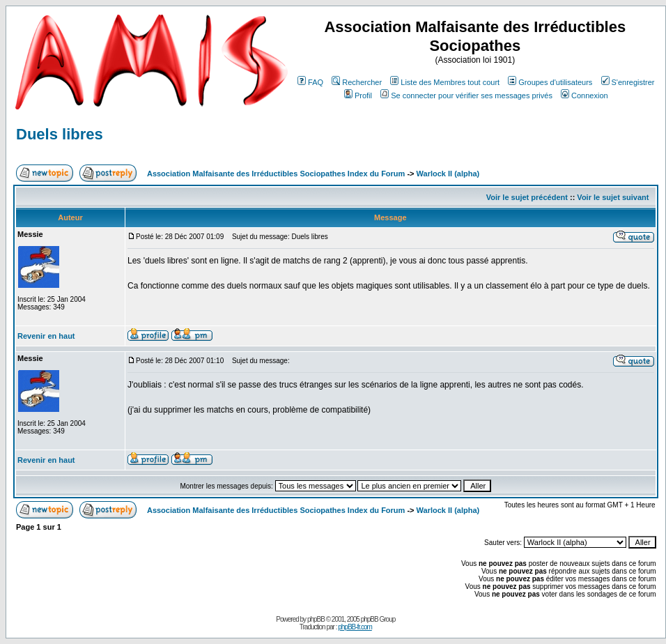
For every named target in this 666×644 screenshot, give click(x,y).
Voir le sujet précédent (527, 197)
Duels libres (60, 134)
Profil (358, 95)
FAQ (310, 82)
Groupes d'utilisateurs (550, 82)
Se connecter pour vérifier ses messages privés (466, 95)
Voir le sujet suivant (613, 197)
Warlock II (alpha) (448, 174)
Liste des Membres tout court (445, 82)
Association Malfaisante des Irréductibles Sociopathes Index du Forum (276, 174)
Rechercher (357, 82)
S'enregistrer (628, 82)
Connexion (584, 95)
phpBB (316, 619)
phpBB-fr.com (355, 627)
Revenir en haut (46, 336)
